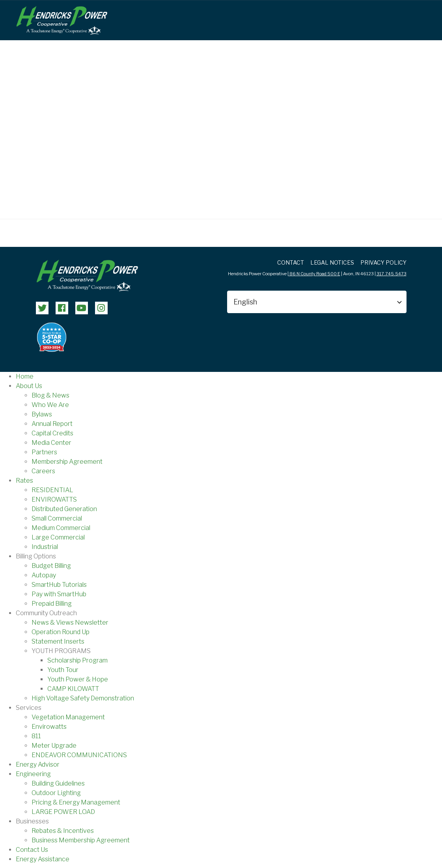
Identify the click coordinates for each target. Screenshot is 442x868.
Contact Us (32, 850)
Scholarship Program (77, 660)
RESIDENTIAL (52, 490)
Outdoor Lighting (56, 793)
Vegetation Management (68, 717)
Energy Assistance (43, 859)
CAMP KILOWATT (73, 689)
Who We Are (50, 405)
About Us (29, 386)
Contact (291, 262)
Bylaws (42, 414)
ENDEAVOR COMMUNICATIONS (79, 755)
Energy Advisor (38, 764)
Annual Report (52, 424)
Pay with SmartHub (59, 594)
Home (25, 376)
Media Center (51, 443)
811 (36, 736)
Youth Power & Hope (78, 679)
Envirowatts (49, 727)
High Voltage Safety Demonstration (83, 698)
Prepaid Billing (52, 604)
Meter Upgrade (54, 746)
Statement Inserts (58, 641)
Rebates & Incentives (63, 831)
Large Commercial (58, 537)
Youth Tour (63, 670)
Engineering (33, 774)
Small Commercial (57, 518)
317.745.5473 (392, 274)
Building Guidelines (58, 783)
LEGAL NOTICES (332, 262)
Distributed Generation (64, 509)
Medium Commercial (61, 528)
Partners (44, 452)
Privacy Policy (383, 262)
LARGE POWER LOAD (63, 812)
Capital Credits (52, 433)
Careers (43, 471)
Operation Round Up (61, 632)
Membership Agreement (67, 462)
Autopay (44, 575)
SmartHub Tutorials (59, 585)
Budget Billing (51, 566)
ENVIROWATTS (54, 499)
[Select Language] (317, 302)
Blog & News (50, 395)
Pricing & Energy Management (76, 802)
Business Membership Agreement (81, 840)
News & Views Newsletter (70, 623)
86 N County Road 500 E (314, 274)
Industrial (45, 547)
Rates (24, 481)
